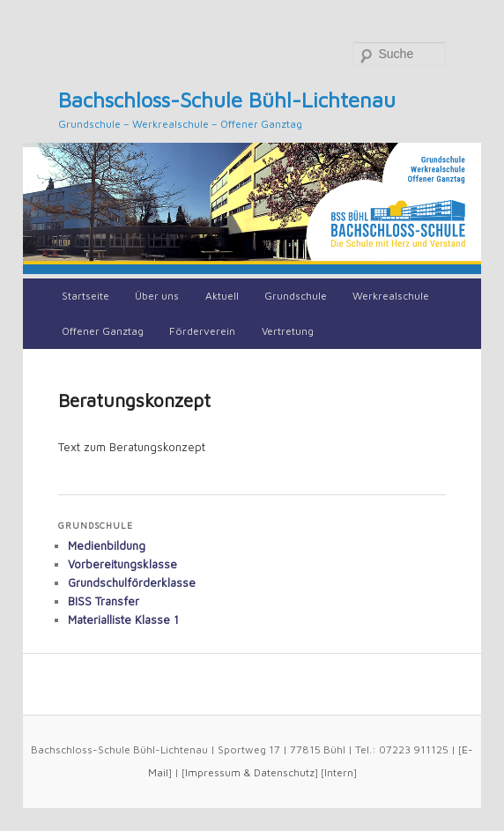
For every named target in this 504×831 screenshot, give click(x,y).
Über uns (157, 296)
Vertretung (288, 331)
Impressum (213, 772)
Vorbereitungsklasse (122, 564)
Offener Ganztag (103, 331)
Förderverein (202, 331)
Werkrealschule (391, 296)
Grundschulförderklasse (132, 582)
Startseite (85, 296)
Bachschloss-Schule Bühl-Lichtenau (227, 100)
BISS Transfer (104, 601)
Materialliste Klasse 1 (123, 620)
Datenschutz (284, 772)
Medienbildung (107, 545)
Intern (339, 772)
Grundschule (296, 296)
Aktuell (222, 296)
